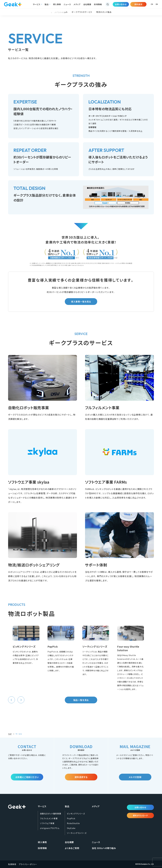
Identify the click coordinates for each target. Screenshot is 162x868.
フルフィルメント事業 (49, 818)
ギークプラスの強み (59, 12)
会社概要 (87, 4)
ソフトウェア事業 (47, 823)
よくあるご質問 (72, 848)
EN (157, 4)
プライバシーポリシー (28, 864)
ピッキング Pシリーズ (76, 814)
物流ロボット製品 (104, 12)
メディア (77, 4)
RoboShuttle (73, 823)
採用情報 (98, 4)
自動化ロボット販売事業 (51, 814)
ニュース (67, 4)
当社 (104, 848)
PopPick (71, 818)
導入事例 (57, 4)
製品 (47, 4)
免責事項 (12, 864)
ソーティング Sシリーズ (77, 833)
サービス (37, 4)
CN (152, 4)
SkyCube (71, 828)
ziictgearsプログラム (50, 828)
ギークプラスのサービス (82, 12)
